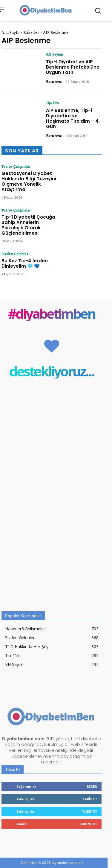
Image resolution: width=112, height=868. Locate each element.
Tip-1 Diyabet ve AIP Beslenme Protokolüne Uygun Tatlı (73, 67)
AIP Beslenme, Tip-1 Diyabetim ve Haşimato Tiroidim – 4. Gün (73, 118)
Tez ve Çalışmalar (16, 166)
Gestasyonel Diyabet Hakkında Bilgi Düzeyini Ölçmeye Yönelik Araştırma (29, 181)
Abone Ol (89, 824)
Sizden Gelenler (15, 254)
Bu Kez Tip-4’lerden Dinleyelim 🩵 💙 (25, 263)
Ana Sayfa (10, 32)
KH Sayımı (55, 54)
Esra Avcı (54, 81)
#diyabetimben (52, 314)
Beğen (92, 786)
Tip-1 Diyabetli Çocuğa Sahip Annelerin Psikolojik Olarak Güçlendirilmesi (28, 225)
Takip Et (90, 799)
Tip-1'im (52, 103)
